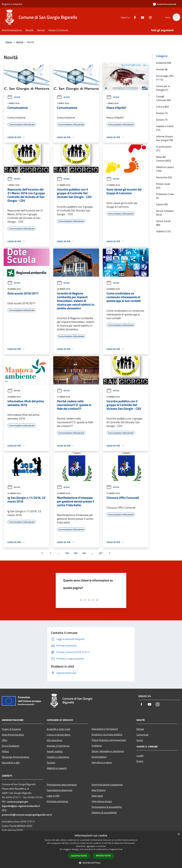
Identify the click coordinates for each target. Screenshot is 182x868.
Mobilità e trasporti (57, 768)
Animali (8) (162, 69)
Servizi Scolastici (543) (165, 213)
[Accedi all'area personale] (165, 4)
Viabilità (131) (163, 231)
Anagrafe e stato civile (58, 729)
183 (76, 553)
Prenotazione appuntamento (62, 785)
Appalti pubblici (55, 751)
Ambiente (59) (164, 63)
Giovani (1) (162, 120)
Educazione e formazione (105, 729)
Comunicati (142, 735)
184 (84, 553)
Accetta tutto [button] (79, 856)
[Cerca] (176, 17)
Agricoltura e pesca (102, 762)
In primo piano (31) (164, 148)
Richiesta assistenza (57, 801)
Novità (20, 42)
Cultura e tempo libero (58, 735)
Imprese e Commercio (58, 746)
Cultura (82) (162, 107)
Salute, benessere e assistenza (108, 751)
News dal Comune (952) (164, 159)
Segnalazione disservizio (60, 790)
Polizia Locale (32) (163, 186)
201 (101, 553)
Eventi (140, 761)
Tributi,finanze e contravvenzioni (109, 740)
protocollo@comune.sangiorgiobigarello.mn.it (27, 815)
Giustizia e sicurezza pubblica (107, 734)
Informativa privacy (102, 801)
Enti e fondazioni (11, 746)
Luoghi (140, 756)
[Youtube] (141, 17)
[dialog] (91, 849)
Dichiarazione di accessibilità (107, 807)
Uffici (5, 740)
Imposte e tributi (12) (165, 128)
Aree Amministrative (13, 735)
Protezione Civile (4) (165, 196)
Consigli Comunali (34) (163, 98)
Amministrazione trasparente (107, 785)
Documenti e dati (11, 763)
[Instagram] (149, 17)
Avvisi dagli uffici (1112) (165, 78)
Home (9, 42)
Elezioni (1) (162, 113)
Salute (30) (162, 204)
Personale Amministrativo (16, 757)
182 (67, 553)
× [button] (179, 834)
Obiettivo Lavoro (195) (165, 169)
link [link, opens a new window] (121, 849)
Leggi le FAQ (53, 796)
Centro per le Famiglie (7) (163, 88)
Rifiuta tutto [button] (103, 856)
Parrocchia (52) (164, 177)
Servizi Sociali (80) (163, 223)
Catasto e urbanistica (58, 757)
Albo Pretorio (99, 790)
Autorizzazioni (99, 757)
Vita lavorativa (54, 740)
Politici (5, 751)
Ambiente (97, 746)
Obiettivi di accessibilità (104, 812)
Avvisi (140, 740)
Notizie (14, 97)
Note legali (97, 796)
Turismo (51, 763)
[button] (91, 863)
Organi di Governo (11, 729)
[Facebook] (133, 17)
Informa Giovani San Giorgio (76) (165, 138)
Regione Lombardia (12, 4)
